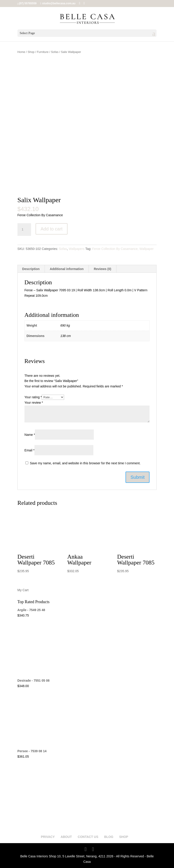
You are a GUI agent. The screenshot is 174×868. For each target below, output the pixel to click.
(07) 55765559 (28, 3)
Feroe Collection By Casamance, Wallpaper (123, 249)
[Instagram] (84, 3)
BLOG (109, 837)
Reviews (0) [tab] (103, 269)
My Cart (23, 590)
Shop (31, 52)
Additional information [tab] (67, 269)
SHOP (124, 837)
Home (21, 52)
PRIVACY (48, 837)
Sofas (55, 52)
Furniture (43, 52)
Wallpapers (77, 249)
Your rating (33, 397)
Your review (34, 403)
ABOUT (66, 837)
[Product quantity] (24, 230)
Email (29, 450)
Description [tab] (31, 269)
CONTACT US (88, 837)
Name (30, 435)
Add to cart (52, 229)
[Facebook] (79, 3)
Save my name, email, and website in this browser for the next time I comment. (85, 463)
